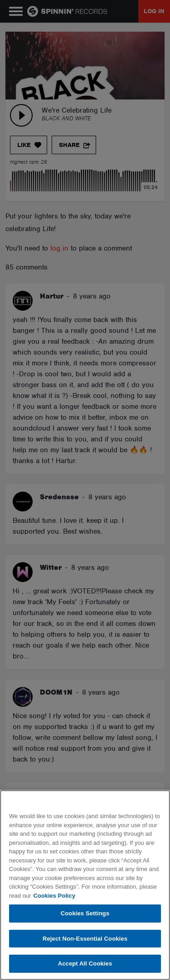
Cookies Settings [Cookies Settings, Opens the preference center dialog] (85, 913)
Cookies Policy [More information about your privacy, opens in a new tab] (54, 896)
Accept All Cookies (85, 963)
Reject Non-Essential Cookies (85, 939)
